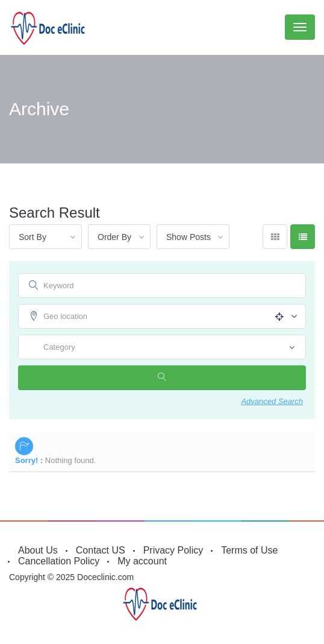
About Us (38, 550)
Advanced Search (272, 401)
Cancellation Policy (59, 561)
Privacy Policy (173, 550)
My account (142, 561)
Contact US (101, 550)
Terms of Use (249, 550)
